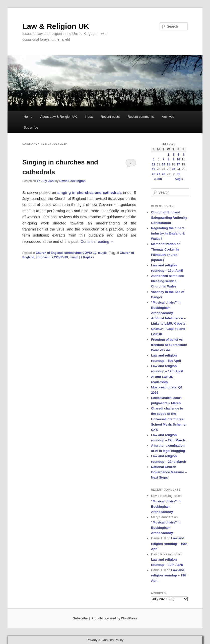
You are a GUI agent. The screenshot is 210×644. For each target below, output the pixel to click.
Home (28, 117)
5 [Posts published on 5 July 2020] (153, 159)
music (102, 253)
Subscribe (31, 127)
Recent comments (141, 117)
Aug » (179, 179)
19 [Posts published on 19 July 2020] (153, 169)
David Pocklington (73, 181)
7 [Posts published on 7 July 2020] (163, 159)
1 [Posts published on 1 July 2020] (168, 155)
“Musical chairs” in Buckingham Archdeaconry (166, 308)
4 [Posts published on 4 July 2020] (183, 155)
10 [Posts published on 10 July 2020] (178, 159)
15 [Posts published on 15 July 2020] (168, 164)
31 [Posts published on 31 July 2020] (178, 174)
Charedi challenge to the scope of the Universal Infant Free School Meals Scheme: (169, 419)
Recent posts (110, 117)
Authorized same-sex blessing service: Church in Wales (167, 281)
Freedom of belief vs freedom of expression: (169, 345)
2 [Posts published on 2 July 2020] (173, 155)
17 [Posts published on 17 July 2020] (178, 164)
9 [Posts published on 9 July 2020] (173, 159)
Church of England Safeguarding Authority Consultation (169, 218)
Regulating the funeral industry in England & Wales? (168, 233)
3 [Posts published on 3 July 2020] (179, 155)
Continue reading (97, 241)
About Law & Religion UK (58, 117)
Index (89, 117)
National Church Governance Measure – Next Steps (169, 472)
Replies (87, 257)
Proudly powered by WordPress (114, 618)
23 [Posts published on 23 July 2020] (173, 169)
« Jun (158, 179)
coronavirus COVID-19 (80, 253)
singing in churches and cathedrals (90, 192)
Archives (168, 117)
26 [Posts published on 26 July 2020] (153, 174)
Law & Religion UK (56, 26)
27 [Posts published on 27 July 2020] (158, 174)
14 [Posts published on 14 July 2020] (163, 164)
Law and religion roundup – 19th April (169, 543)
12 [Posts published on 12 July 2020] (153, 164)
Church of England (49, 253)
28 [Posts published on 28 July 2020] (163, 174)
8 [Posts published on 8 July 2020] (168, 159)
